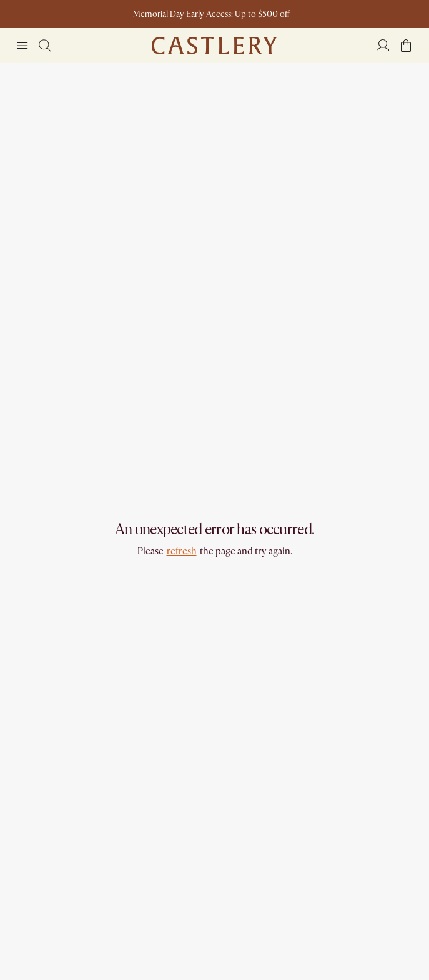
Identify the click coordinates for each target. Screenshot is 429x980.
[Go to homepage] (214, 46)
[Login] (383, 45)
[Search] (45, 46)
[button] (406, 46)
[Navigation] (22, 46)
